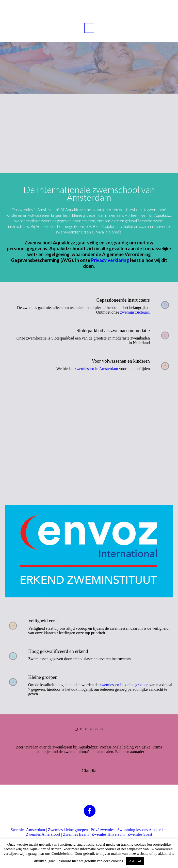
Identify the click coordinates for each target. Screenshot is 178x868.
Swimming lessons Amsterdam (142, 830)
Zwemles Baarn (76, 834)
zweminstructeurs (134, 312)
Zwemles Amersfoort (43, 834)
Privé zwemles (103, 830)
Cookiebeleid (62, 854)
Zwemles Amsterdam (28, 830)
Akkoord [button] (135, 861)
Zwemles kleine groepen (68, 830)
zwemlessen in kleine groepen (124, 685)
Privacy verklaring (110, 260)
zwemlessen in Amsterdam (96, 369)
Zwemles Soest (140, 834)
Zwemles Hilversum (108, 834)
